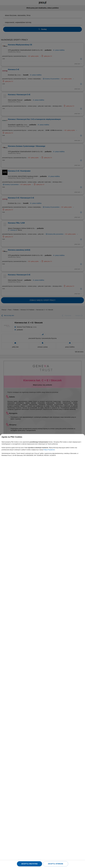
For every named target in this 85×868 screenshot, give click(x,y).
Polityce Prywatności (49, 450)
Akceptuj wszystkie (29, 864)
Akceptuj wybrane (56, 864)
